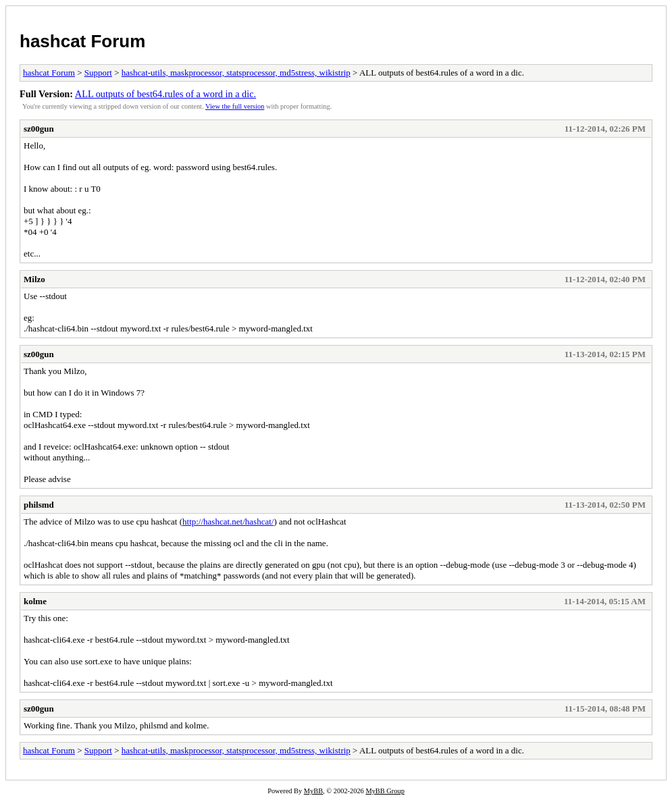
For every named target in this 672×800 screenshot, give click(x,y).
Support (98, 73)
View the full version (235, 106)
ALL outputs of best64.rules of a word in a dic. (165, 94)
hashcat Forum (82, 41)
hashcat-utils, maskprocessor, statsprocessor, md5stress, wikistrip (236, 73)
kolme (35, 601)
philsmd (39, 505)
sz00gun (39, 129)
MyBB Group (385, 791)
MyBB (313, 791)
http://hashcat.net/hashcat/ (228, 522)
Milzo (34, 279)
